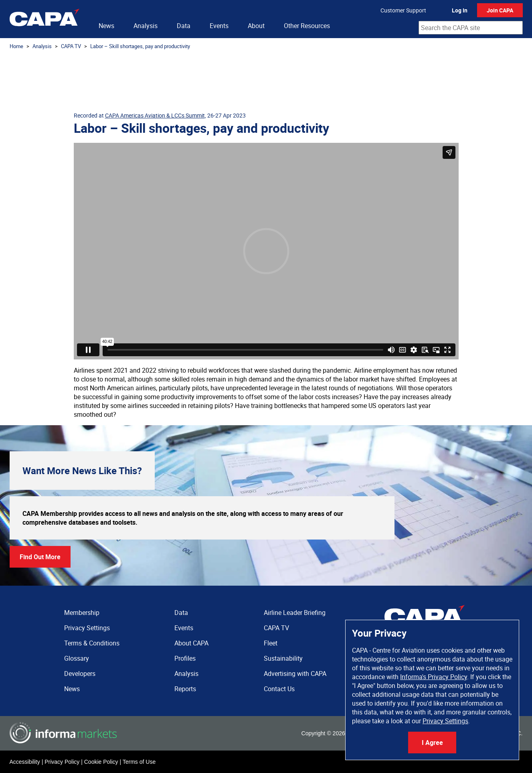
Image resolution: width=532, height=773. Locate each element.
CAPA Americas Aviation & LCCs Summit (155, 115)
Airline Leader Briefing (295, 613)
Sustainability (283, 658)
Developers (80, 674)
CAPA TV (71, 46)
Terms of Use (139, 762)
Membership (82, 613)
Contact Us (279, 689)
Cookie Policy (101, 762)
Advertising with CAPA (295, 674)
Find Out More (40, 557)
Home (16, 46)
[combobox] (471, 28)
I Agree (432, 743)
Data (184, 26)
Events (219, 26)
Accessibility (25, 762)
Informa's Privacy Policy (434, 677)
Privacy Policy (62, 762)
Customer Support (403, 10)
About (256, 26)
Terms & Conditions (92, 643)
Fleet (271, 643)
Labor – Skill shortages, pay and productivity (140, 46)
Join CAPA (500, 10)
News (106, 26)
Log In (460, 10)
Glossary (77, 658)
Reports (185, 689)
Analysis (146, 26)
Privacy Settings (445, 721)
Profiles (185, 658)
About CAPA (191, 643)
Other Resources (307, 26)
